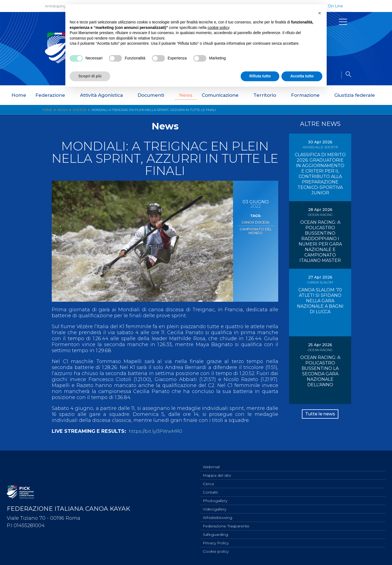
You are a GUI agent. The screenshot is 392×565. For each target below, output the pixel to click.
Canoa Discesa (255, 222)
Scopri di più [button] (90, 76)
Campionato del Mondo (255, 229)
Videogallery (215, 506)
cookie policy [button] (218, 28)
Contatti (210, 488)
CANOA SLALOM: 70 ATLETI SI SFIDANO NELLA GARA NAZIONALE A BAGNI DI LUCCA (320, 301)
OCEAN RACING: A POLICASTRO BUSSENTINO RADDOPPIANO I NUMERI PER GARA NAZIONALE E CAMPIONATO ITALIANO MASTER (320, 241)
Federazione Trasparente (226, 524)
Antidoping (56, 6)
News (186, 95)
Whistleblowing (218, 515)
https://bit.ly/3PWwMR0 (158, 431)
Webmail (211, 461)
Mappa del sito (217, 470)
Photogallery (215, 497)
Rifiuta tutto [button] (260, 76)
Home (19, 95)
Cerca (208, 479)
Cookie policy (216, 551)
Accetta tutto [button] (302, 76)
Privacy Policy (216, 542)
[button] (320, 13)
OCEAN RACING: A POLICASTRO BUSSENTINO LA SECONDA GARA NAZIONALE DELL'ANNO (320, 371)
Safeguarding (215, 533)
